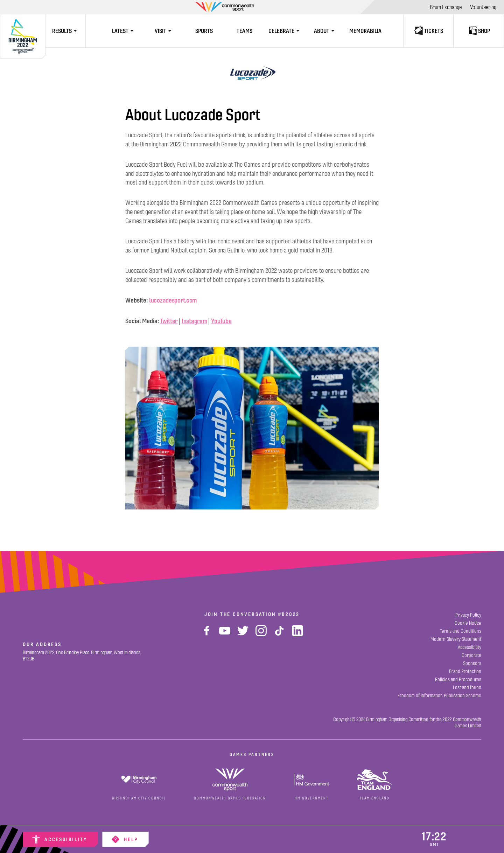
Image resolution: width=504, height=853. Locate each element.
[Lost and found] (467, 688)
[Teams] (244, 31)
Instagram (194, 321)
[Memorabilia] (366, 31)
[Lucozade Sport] (252, 74)
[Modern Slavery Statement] (456, 639)
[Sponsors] (472, 663)
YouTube (221, 321)
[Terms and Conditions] (461, 631)
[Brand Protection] (465, 671)
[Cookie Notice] (468, 623)
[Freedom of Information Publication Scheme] (439, 696)
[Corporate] (471, 655)
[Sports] (204, 31)
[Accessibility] (60, 839)
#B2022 (289, 614)
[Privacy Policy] (468, 615)
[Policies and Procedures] (458, 679)
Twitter (169, 321)
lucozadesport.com (173, 300)
